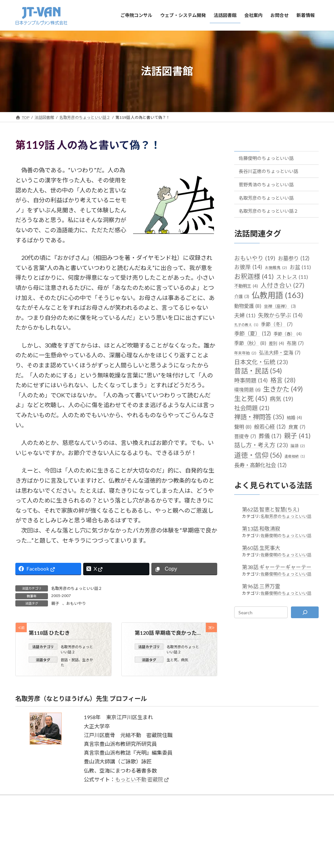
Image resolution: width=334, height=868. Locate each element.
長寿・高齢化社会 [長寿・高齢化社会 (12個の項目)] (260, 465)
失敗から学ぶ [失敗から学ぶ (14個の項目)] (280, 315)
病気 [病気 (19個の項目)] (281, 399)
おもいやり (76, 603)
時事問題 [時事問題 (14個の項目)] (251, 380)
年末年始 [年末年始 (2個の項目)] (245, 353)
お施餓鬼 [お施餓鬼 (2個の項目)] (276, 267)
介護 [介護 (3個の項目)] (242, 297)
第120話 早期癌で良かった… (168, 633)
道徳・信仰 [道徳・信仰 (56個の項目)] (258, 455)
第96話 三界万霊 (261, 586)
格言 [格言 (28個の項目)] (283, 380)
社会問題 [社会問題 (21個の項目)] (252, 408)
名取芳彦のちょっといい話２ (77, 588)
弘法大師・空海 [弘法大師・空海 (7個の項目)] (280, 353)
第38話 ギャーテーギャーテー (277, 567)
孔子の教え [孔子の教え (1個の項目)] (246, 324)
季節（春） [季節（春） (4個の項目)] (288, 334)
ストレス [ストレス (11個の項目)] (292, 277)
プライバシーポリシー (197, 814)
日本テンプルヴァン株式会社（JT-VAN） (162, 833)
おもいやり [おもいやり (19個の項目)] (255, 258)
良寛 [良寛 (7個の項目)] (297, 427)
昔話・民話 (70, 659)
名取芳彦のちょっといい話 (266, 198)
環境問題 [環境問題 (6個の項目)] (247, 390)
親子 (55, 603)
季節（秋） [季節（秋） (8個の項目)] (250, 343)
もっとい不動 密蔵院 (139, 779)
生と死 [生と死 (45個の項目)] (251, 398)
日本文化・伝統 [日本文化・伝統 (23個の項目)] (261, 362)
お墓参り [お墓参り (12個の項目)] (294, 258)
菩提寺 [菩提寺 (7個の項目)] (245, 436)
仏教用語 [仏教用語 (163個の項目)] (278, 295)
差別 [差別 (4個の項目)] (276, 343)
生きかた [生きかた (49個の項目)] (283, 389)
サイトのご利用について (149, 814)
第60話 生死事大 (261, 548)
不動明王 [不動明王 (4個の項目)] (246, 286)
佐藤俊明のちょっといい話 (266, 158)
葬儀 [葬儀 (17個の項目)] (270, 436)
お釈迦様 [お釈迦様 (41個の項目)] (254, 276)
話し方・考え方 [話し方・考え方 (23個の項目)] (261, 445)
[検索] (305, 612)
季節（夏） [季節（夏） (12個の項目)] (253, 333)
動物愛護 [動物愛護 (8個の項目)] (248, 306)
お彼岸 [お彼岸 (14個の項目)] (248, 267)
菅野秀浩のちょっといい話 (266, 185)
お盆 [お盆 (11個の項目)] (300, 267)
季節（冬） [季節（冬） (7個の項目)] (277, 324)
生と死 (172, 659)
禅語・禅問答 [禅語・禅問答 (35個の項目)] (259, 416)
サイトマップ (109, 814)
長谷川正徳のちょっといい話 (268, 171)
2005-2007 (61, 596)
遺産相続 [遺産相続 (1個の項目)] (295, 456)
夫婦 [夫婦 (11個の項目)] (245, 315)
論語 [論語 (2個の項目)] (298, 446)
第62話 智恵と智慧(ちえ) (271, 509)
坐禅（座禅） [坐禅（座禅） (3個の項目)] (280, 306)
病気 (185, 659)
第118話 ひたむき (49, 633)
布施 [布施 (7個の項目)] (295, 343)
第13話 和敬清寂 (261, 528)
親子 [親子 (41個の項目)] (297, 436)
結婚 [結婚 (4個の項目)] (294, 417)
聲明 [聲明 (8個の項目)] (243, 427)
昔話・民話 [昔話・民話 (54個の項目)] (258, 370)
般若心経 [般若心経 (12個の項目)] (270, 427)
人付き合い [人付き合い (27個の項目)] (282, 285)
